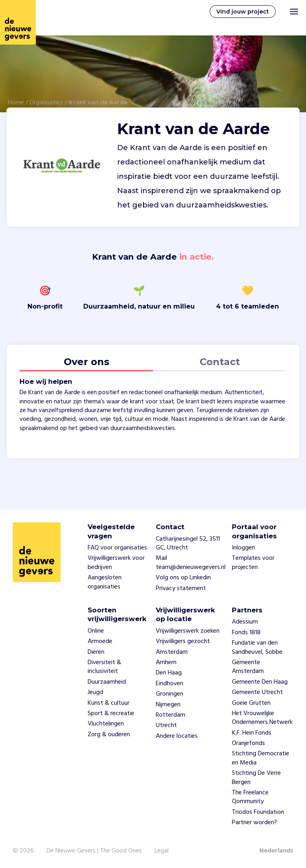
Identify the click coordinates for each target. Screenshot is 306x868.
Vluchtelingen (106, 724)
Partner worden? (254, 823)
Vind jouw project (243, 12)
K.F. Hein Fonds (252, 733)
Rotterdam (171, 715)
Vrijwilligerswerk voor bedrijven (116, 563)
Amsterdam (172, 652)
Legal (162, 851)
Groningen (170, 694)
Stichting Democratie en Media (261, 758)
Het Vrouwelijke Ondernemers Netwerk (262, 718)
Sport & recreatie (111, 714)
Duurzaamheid (107, 682)
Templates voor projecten (253, 563)
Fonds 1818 (246, 633)
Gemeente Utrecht (257, 692)
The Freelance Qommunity (250, 797)
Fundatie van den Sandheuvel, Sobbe (257, 647)
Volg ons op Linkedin (183, 578)
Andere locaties (177, 736)
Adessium (245, 622)
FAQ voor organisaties (117, 548)
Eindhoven (170, 684)
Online (96, 631)
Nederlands (276, 851)
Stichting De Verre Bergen (256, 778)
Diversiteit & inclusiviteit (104, 667)
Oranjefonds (248, 743)
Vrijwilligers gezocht (183, 641)
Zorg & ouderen (109, 735)
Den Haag (169, 673)
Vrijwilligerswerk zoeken (188, 631)
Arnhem (166, 663)
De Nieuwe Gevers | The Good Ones (94, 851)
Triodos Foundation (258, 812)
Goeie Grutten (251, 703)
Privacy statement (181, 588)
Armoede (100, 641)
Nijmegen (168, 705)
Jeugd (95, 692)
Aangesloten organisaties (105, 582)
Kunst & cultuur (109, 703)
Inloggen (243, 548)
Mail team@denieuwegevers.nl (191, 563)
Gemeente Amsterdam (248, 667)
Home (16, 103)
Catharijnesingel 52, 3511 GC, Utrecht (188, 543)
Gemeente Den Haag (260, 682)
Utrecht (166, 725)
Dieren (96, 652)
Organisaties (46, 103)
